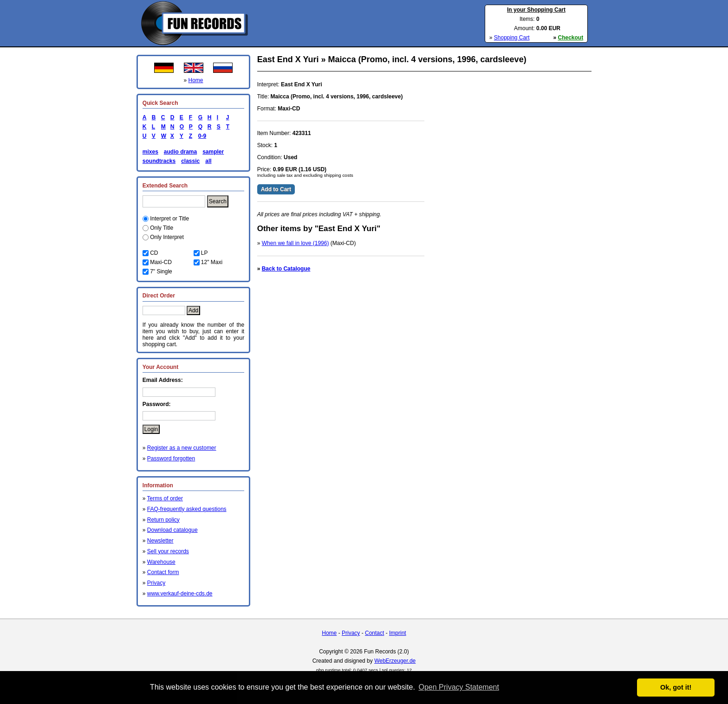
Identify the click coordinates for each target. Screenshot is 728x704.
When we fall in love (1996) (296, 243)
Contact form (163, 572)
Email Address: (163, 380)
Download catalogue (172, 530)
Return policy (163, 520)
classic (190, 161)
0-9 (201, 136)
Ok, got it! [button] (676, 687)
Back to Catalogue (286, 269)
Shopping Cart (512, 38)
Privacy (156, 583)
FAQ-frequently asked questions (187, 509)
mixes (150, 152)
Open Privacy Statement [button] (458, 687)
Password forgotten (171, 459)
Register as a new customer (182, 448)
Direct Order (159, 296)
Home (196, 80)
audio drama (180, 152)
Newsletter (160, 541)
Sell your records (168, 551)
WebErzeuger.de (395, 661)
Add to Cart (276, 189)
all (208, 161)
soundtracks (159, 161)
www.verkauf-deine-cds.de (180, 594)
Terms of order (165, 498)
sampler (213, 152)
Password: (157, 404)
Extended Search (165, 186)
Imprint (398, 633)
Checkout (571, 38)
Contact (374, 633)
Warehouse (161, 562)
